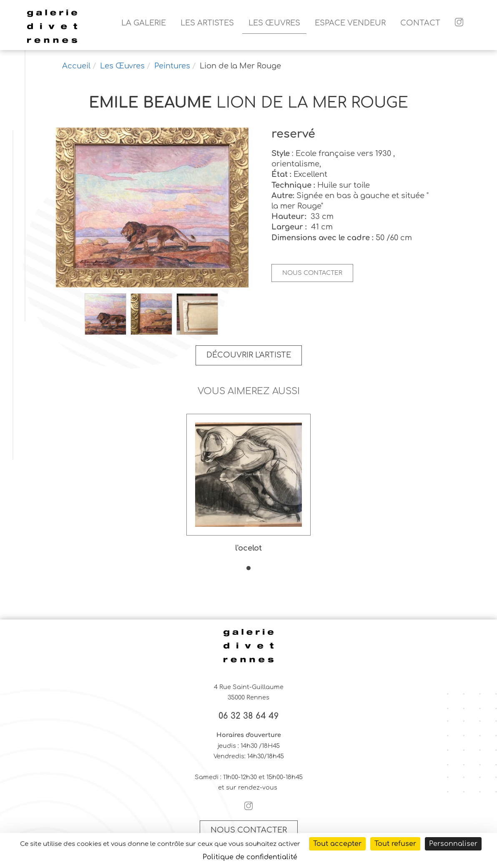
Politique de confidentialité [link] (250, 857)
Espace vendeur (350, 23)
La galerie (144, 23)
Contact (420, 23)
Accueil (76, 66)
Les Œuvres (274, 23)
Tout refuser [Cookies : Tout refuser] (395, 844)
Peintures (172, 66)
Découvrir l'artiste (249, 355)
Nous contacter (312, 273)
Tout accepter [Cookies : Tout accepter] (337, 844)
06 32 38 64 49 (249, 716)
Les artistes (207, 23)
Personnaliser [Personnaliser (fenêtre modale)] (453, 844)
